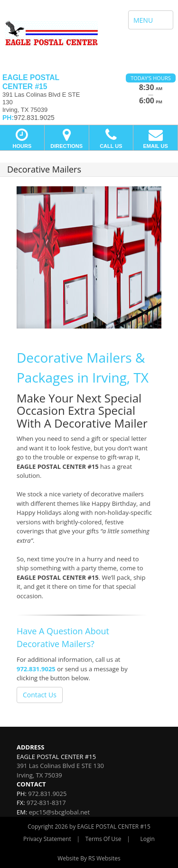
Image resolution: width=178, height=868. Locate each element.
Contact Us (40, 695)
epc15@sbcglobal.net (59, 812)
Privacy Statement (47, 839)
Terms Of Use (103, 839)
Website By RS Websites (89, 858)
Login (148, 839)
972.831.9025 (36, 669)
